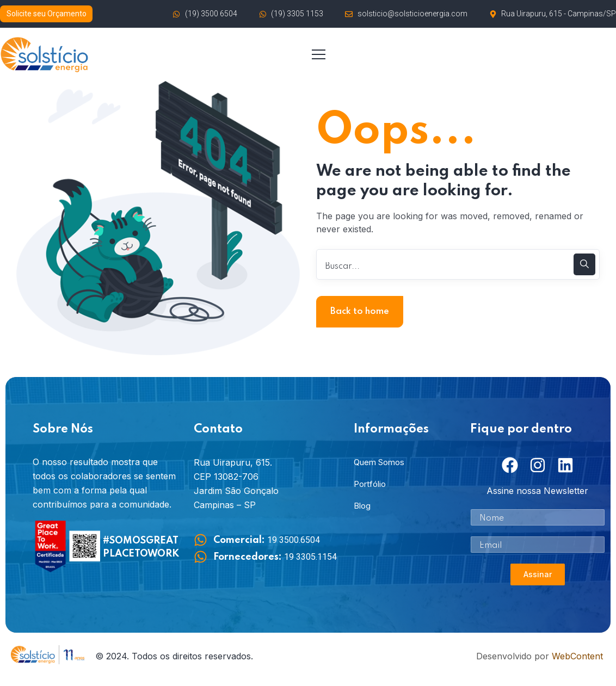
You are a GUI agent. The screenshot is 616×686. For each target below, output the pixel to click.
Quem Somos (379, 462)
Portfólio (370, 484)
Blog (362, 506)
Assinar (538, 574)
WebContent (577, 656)
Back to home (360, 311)
